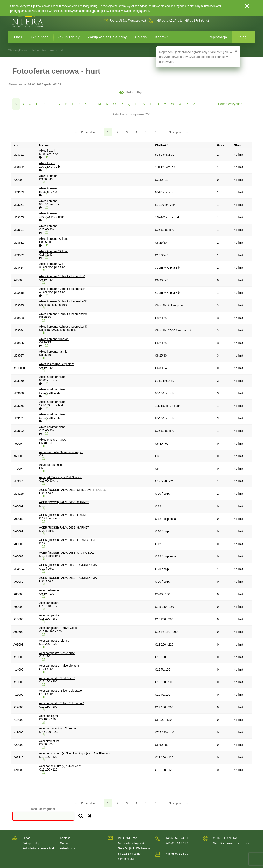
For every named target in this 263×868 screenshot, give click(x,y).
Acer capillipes (48, 716)
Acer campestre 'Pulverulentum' (59, 666)
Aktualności (40, 37)
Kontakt (162, 37)
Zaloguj (244, 37)
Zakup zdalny (69, 37)
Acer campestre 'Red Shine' (57, 678)
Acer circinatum (49, 741)
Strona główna (17, 50)
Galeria (141, 37)
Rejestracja (218, 37)
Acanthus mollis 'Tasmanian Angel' (61, 452)
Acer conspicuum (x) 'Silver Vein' (60, 766)
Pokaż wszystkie (230, 104)
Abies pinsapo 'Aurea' (53, 440)
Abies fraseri (47, 151)
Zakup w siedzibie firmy (107, 37)
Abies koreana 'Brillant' (54, 239)
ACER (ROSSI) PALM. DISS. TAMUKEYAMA (68, 565)
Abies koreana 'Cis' (51, 264)
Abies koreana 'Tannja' (53, 352)
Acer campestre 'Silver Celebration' (61, 691)
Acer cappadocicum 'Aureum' (58, 728)
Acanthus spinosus (51, 465)
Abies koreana (48, 176)
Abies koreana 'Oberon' (54, 339)
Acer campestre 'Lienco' (54, 641)
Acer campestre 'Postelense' (57, 653)
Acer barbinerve (49, 590)
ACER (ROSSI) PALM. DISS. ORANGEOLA (67, 540)
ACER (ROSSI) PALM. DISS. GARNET (64, 502)
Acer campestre (49, 603)
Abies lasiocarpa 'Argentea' (56, 364)
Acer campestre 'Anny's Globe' (59, 628)
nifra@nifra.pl (126, 859)
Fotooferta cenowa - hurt (38, 848)
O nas (17, 37)
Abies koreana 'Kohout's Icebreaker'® (63, 301)
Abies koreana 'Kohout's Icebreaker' (62, 276)
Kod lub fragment (43, 809)
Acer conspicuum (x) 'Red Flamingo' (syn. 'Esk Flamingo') (76, 753)
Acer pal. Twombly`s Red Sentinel (61, 477)
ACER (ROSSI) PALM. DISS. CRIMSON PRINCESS (73, 490)
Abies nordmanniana (52, 377)
